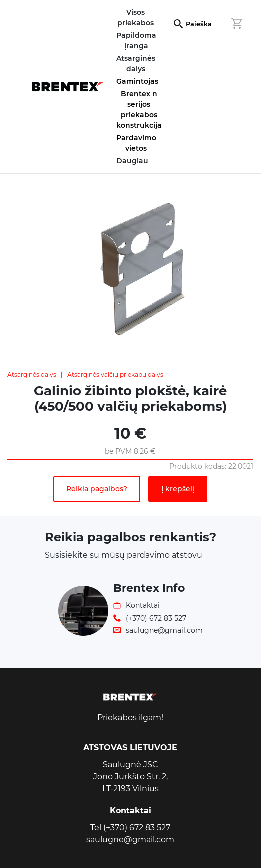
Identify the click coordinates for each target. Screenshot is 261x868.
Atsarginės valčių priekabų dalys (115, 374)
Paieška (199, 24)
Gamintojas (137, 81)
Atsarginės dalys (32, 374)
